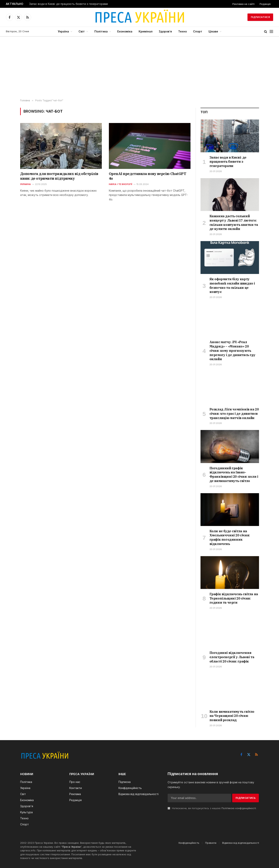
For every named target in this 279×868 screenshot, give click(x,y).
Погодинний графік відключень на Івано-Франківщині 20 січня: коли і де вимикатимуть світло (234, 474)
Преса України (71, 847)
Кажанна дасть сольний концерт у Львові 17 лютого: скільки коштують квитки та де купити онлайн (234, 222)
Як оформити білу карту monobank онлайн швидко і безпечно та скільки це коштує (232, 285)
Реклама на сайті (243, 4)
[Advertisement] (140, 68)
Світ (82, 31)
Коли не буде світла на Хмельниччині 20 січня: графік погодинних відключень (230, 537)
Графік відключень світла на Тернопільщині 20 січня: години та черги (234, 598)
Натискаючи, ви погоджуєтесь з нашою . (212, 808)
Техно (182, 31)
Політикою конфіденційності (239, 808)
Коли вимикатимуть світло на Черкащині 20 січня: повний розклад (232, 716)
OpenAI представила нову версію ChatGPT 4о (148, 176)
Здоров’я (165, 31)
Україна (63, 31)
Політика (101, 31)
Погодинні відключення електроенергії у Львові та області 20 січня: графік (232, 657)
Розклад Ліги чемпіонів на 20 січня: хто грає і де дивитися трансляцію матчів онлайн (234, 414)
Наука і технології (121, 184)
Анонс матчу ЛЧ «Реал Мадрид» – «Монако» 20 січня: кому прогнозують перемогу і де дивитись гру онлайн (232, 351)
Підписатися (260, 17)
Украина (26, 184)
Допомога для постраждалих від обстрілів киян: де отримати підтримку (59, 176)
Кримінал (146, 31)
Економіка (125, 31)
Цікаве (213, 31)
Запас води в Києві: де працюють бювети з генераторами (69, 4)
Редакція (265, 4)
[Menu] (271, 32)
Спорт (198, 31)
